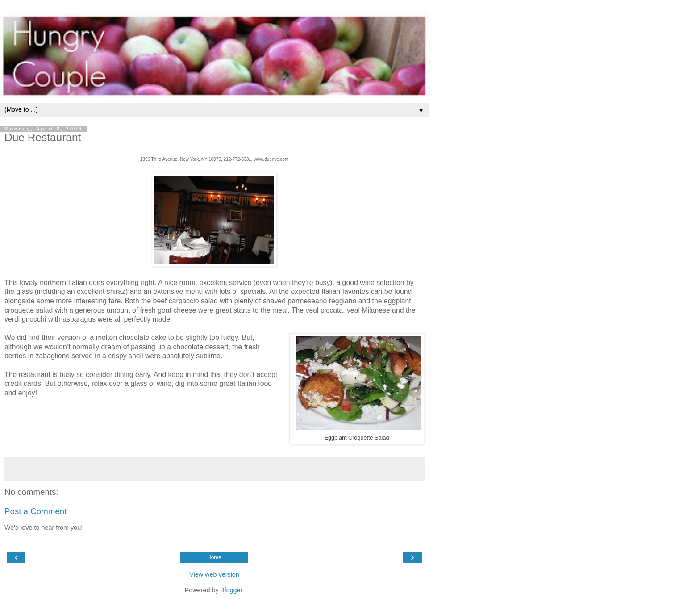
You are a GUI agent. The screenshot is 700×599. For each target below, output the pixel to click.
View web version (214, 574)
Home (214, 557)
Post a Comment (35, 511)
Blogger (231, 590)
